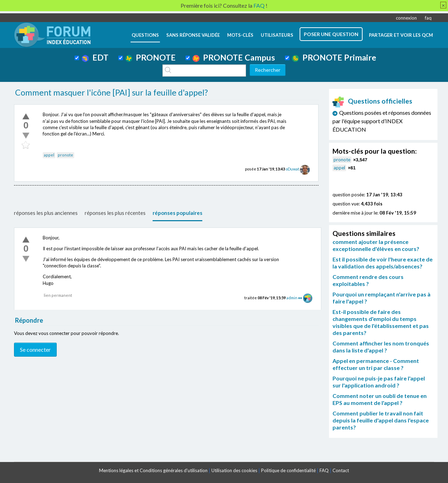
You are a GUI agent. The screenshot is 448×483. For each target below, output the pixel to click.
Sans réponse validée (193, 35)
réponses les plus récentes (115, 213)
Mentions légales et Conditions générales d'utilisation (153, 470)
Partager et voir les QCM (401, 35)
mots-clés (240, 35)
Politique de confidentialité (288, 470)
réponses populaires (177, 213)
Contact (341, 470)
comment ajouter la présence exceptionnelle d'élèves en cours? (376, 245)
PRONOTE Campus (234, 57)
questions (145, 35)
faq (428, 18)
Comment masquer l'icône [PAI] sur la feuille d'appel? (111, 92)
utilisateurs (277, 35)
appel (49, 155)
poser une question (331, 34)
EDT (95, 57)
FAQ (324, 470)
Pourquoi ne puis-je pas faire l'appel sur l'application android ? (379, 382)
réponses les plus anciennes (46, 213)
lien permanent (58, 295)
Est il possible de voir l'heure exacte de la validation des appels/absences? (383, 263)
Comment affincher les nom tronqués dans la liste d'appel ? (381, 347)
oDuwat (292, 169)
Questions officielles (372, 101)
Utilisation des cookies (234, 470)
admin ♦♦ (294, 298)
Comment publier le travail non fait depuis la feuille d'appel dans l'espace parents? (381, 420)
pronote (65, 155)
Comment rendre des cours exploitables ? (368, 280)
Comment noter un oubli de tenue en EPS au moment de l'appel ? (380, 399)
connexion (406, 18)
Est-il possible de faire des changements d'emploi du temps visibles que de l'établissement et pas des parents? (381, 322)
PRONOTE (150, 57)
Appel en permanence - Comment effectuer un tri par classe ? (376, 364)
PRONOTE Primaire (334, 57)
